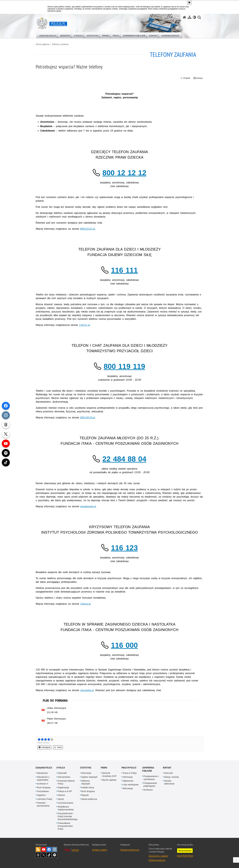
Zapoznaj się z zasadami (158, 856)
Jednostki (62, 773)
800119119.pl (88, 418)
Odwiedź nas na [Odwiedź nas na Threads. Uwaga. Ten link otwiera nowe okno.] (38, 855)
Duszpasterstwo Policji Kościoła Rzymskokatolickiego (68, 816)
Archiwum (148, 790)
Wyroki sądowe (109, 780)
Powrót (185, 78)
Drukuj (198, 78)
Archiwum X (43, 784)
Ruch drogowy (44, 787)
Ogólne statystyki (89, 777)
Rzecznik (169, 773)
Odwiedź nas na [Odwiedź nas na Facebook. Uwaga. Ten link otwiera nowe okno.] (49, 849)
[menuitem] (48, 35)
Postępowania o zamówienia (151, 778)
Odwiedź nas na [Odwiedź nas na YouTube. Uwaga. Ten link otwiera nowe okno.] (44, 849)
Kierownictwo (64, 777)
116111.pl (84, 325)
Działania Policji (44, 768)
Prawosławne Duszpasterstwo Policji (65, 826)
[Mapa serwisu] (189, 17)
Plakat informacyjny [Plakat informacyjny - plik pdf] (56, 719)
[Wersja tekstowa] (194, 17)
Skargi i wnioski (171, 777)
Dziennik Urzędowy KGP (109, 774)
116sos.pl (85, 604)
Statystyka (86, 768)
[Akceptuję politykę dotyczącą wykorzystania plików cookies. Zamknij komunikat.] (189, 2)
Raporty (85, 795)
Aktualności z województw (43, 778)
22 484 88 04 (124, 459)
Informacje (86, 773)
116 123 (124, 548)
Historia (61, 795)
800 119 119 (124, 366)
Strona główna (43, 44)
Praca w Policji (129, 768)
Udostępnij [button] (44, 747)
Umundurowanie (65, 803)
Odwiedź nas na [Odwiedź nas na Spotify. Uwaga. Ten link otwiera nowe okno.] (55, 855)
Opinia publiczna (89, 799)
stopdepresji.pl (88, 506)
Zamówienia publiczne (148, 769)
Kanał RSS (38, 849)
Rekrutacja (128, 788)
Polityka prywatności (157, 860)
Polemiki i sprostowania (43, 804)
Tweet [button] (58, 747)
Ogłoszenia (128, 781)
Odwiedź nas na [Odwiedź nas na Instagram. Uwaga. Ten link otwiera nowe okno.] (55, 849)
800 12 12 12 (124, 173)
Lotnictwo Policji (45, 799)
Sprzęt (61, 799)
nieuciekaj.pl (87, 690)
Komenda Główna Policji (66, 782)
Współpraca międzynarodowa (66, 808)
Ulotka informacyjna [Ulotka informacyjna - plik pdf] (57, 708)
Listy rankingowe (131, 785)
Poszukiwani (43, 791)
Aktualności (42, 773)
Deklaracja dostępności (130, 850)
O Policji (61, 768)
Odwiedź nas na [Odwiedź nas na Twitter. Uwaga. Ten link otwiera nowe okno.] (44, 855)
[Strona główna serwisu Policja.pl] (184, 17)
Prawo (104, 768)
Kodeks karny (88, 787)
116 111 (124, 270)
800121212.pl (88, 229)
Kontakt (167, 768)
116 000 (124, 645)
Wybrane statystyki (86, 782)
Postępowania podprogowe (150, 785)
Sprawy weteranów (169, 782)
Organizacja (63, 787)
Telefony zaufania (60, 44)
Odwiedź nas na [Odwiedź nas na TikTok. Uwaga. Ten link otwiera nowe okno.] (49, 855)
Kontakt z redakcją (100, 850)
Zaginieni (41, 795)
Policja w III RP (65, 791)
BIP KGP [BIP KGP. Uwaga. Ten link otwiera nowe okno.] (76, 850)
